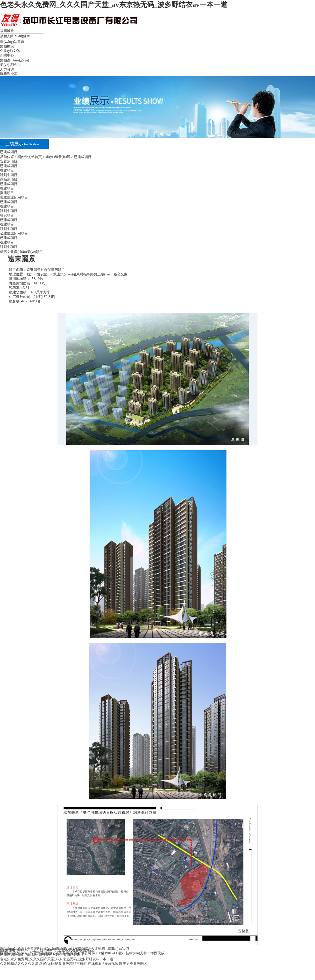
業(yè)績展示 (10, 65)
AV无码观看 (52, 964)
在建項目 (7, 170)
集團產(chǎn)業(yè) (14, 60)
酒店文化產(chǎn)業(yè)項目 (21, 252)
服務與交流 (9, 74)
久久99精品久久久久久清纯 (21, 964)
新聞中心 (7, 55)
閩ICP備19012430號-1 (108, 953)
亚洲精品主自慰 (74, 964)
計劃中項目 (9, 175)
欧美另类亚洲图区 (133, 964)
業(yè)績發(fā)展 (58, 157)
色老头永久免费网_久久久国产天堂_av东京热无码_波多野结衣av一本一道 (114, 5)
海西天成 (157, 953)
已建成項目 (9, 166)
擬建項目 (7, 193)
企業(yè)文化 (10, 51)
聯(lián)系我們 (118, 949)
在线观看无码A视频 (103, 964)
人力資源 (7, 69)
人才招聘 (98, 949)
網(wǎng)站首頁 (12, 42)
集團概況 (7, 46)
